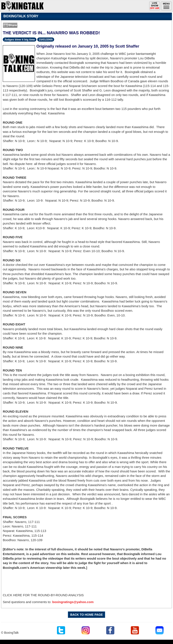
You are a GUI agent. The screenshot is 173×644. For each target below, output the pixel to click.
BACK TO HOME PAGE (86, 615)
